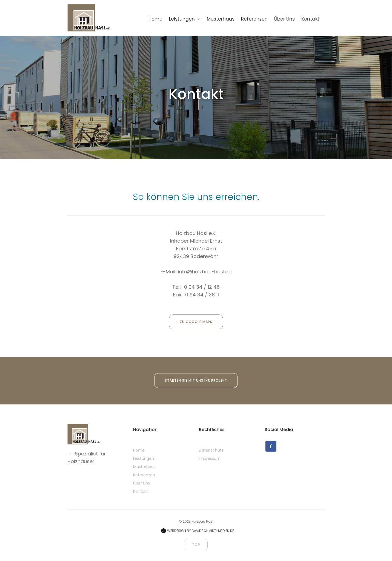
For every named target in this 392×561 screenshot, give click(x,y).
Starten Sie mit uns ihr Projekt (196, 380)
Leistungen (144, 458)
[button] (187, 19)
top (196, 545)
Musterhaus (144, 467)
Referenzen (144, 475)
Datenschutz (211, 450)
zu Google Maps (196, 322)
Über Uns (141, 483)
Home (139, 450)
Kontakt (141, 491)
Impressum (210, 458)
